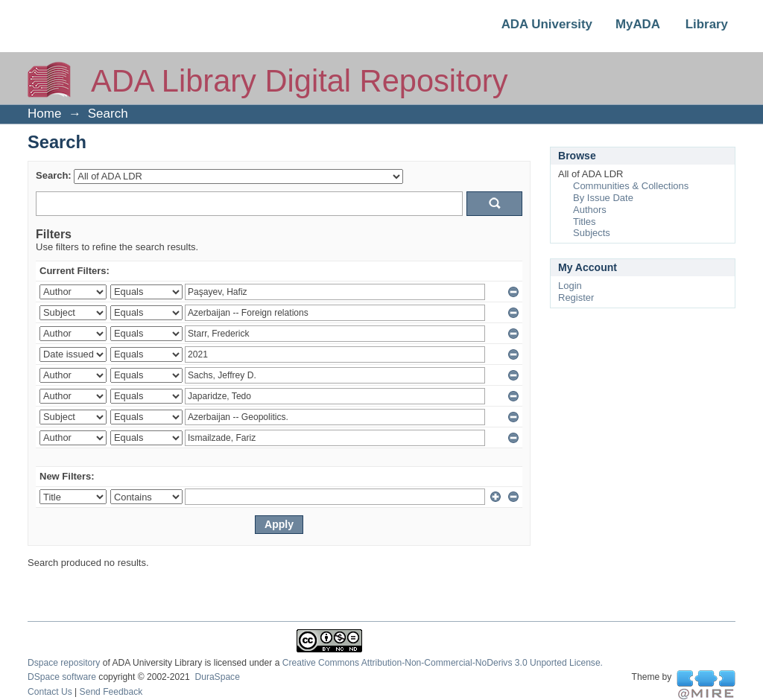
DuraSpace (217, 677)
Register (576, 297)
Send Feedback (111, 692)
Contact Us (50, 692)
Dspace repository (64, 663)
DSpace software (62, 677)
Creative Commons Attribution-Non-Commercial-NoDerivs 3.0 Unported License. (443, 663)
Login (570, 286)
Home (44, 114)
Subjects (592, 233)
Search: (54, 175)
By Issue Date (603, 198)
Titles (585, 222)
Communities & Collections (631, 186)
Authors (590, 210)
